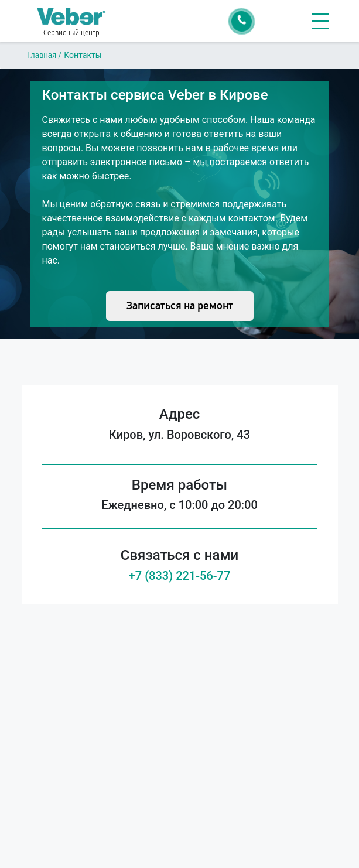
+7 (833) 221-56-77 (180, 576)
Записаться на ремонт (180, 306)
